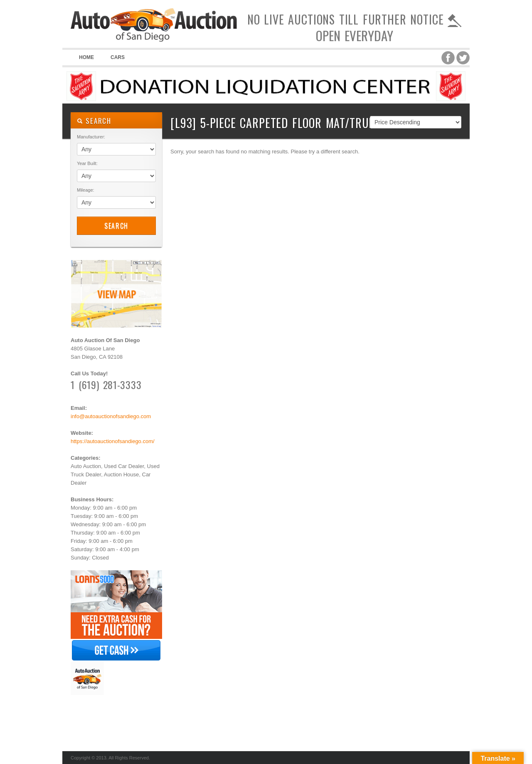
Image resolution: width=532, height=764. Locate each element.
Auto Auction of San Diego (154, 42)
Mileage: (86, 190)
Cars (118, 57)
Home (86, 57)
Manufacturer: (91, 137)
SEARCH (94, 121)
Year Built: (87, 163)
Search (116, 226)
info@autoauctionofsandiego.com (111, 416)
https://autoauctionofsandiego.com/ (113, 441)
